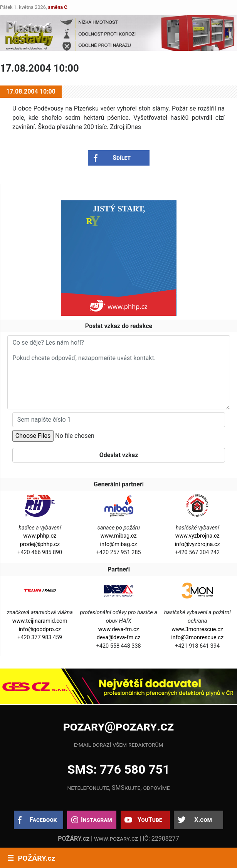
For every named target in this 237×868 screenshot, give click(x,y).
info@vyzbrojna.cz (197, 544)
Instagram (96, 820)
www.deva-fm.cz (119, 629)
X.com (203, 820)
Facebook (43, 820)
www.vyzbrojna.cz (197, 536)
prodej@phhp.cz (40, 544)
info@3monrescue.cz (197, 638)
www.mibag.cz (119, 536)
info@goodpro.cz (40, 629)
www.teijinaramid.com (40, 621)
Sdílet (122, 158)
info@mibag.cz (119, 544)
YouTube (150, 820)
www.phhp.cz (40, 536)
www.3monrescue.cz (197, 629)
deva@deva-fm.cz (119, 638)
